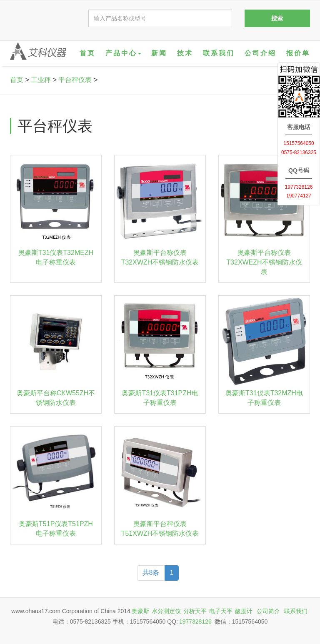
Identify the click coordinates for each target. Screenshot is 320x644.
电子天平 (221, 611)
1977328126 (195, 622)
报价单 (298, 53)
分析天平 (195, 611)
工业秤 (41, 80)
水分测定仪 (166, 611)
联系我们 (219, 53)
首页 (87, 53)
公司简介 (268, 611)
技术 (185, 53)
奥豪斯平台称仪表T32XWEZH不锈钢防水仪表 (264, 262)
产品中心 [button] (123, 53)
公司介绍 (260, 53)
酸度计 (244, 611)
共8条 (151, 573)
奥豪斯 (140, 611)
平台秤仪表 (75, 80)
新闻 (159, 53)
